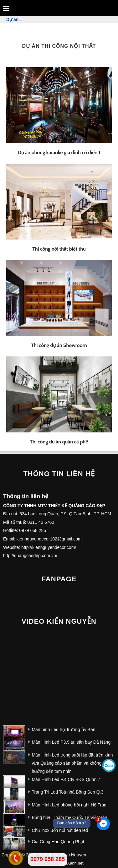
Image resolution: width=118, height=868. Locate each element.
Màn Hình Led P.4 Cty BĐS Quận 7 (66, 779)
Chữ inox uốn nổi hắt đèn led (60, 830)
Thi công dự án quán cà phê (59, 442)
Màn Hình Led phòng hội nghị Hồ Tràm (70, 805)
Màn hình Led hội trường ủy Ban (63, 730)
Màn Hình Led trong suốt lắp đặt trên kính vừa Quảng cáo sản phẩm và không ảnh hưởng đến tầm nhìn (72, 763)
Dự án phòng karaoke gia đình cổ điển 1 (59, 152)
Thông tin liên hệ (59, 474)
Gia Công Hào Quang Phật (58, 842)
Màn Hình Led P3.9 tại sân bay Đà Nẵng (71, 742)
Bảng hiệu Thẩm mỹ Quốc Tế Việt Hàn (69, 817)
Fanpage (59, 579)
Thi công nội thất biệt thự (59, 249)
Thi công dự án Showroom (59, 345)
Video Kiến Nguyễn (59, 621)
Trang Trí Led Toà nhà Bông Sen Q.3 (67, 792)
